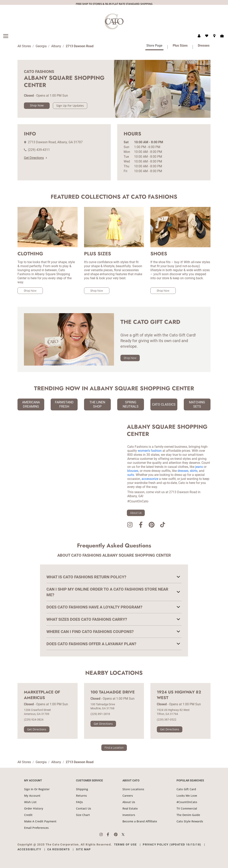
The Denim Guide (188, 815)
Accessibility (29, 849)
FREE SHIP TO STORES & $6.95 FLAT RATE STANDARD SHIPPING (114, 4)
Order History (34, 808)
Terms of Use (125, 844)
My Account (32, 796)
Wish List (30, 802)
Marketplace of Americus (42, 695)
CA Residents (59, 849)
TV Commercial (187, 808)
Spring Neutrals (131, 404)
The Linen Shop (97, 404)
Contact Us (84, 808)
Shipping (82, 789)
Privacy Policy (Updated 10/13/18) (172, 844)
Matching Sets (197, 404)
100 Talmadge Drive (113, 692)
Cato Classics (164, 404)
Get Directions (35, 158)
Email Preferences (36, 828)
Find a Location (114, 748)
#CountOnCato (187, 802)
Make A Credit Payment (40, 821)
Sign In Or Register (37, 789)
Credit (28, 815)
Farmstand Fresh (64, 404)
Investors (129, 815)
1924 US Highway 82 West (179, 695)
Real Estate (130, 808)
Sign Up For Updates (70, 106)
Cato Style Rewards (190, 821)
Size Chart (83, 815)
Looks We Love (187, 796)
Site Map (83, 849)
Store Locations (133, 789)
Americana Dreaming (31, 404)
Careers (128, 796)
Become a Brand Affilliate (140, 821)
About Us (136, 513)
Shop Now (37, 105)
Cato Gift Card (186, 789)
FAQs (79, 802)
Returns (81, 796)
